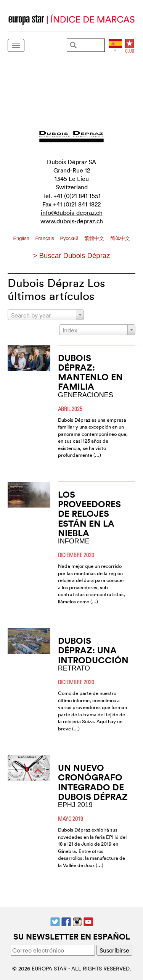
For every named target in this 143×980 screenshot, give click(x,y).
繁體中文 (95, 238)
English (22, 238)
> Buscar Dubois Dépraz (71, 255)
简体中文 (120, 238)
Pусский (70, 238)
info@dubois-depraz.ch (72, 213)
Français (45, 238)
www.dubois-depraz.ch (72, 221)
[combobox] (46, 315)
